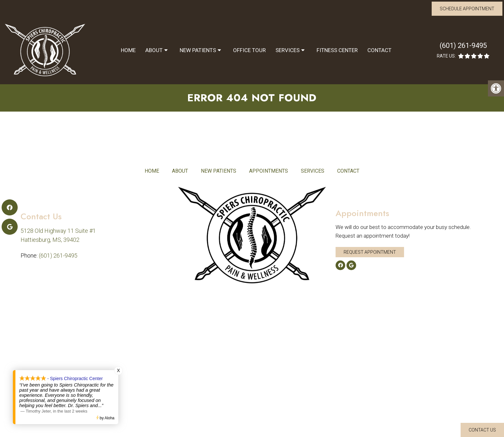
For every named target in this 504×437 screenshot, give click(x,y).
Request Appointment (370, 252)
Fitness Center (337, 50)
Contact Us (482, 430)
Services (288, 50)
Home (128, 50)
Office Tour (249, 50)
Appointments (269, 171)
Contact (379, 50)
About (154, 50)
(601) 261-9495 (463, 46)
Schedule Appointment (467, 9)
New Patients (198, 50)
